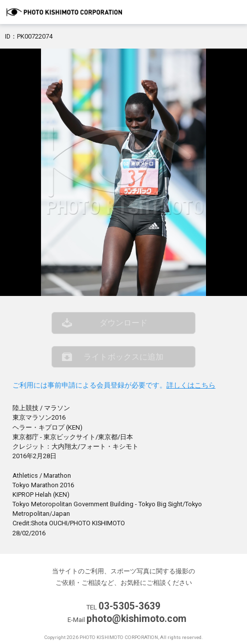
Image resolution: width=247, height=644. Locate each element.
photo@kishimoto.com (136, 619)
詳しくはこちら (191, 385)
